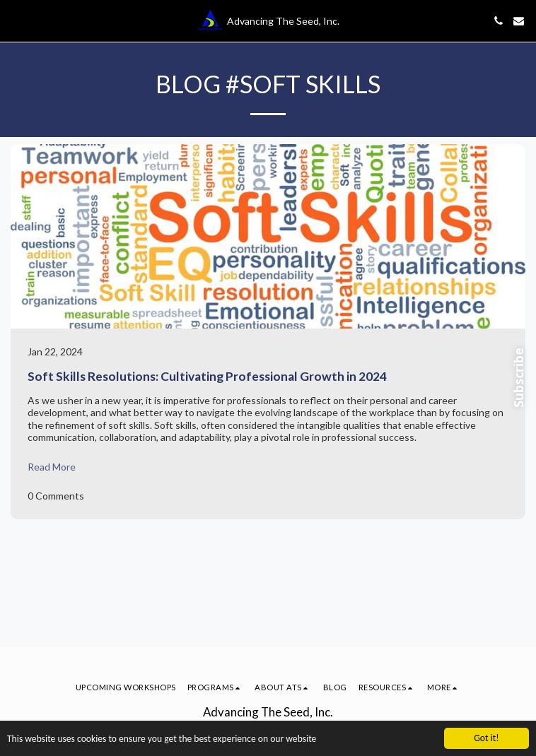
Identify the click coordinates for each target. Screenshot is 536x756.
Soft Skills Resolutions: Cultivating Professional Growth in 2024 (207, 376)
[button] (16, 20)
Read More (52, 467)
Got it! (486, 738)
